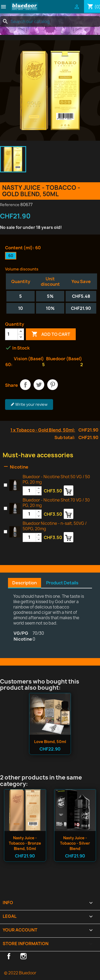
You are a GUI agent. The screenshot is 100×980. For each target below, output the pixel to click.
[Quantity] (11, 334)
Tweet (39, 385)
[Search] (50, 21)
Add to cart (51, 334)
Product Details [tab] (62, 583)
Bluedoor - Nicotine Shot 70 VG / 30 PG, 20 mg (56, 503)
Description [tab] (25, 583)
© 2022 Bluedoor (20, 973)
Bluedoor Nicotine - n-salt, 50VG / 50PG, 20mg (55, 526)
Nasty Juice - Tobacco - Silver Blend (75, 843)
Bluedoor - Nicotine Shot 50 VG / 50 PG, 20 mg (56, 479)
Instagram (23, 956)
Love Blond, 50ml (50, 742)
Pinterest (53, 385)
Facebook (9, 956)
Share (25, 385)
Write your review (29, 404)
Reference (10, 205)
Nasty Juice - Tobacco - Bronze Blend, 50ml (25, 843)
